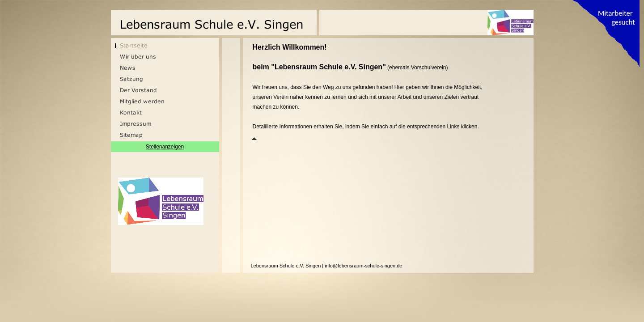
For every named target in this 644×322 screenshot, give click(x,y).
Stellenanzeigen (165, 147)
